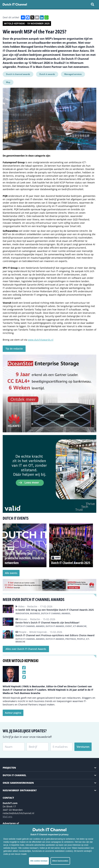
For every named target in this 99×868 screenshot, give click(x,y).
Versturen (83, 747)
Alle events (11, 573)
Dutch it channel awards (18, 74)
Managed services (73, 74)
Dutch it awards (47, 74)
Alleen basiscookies (60, 861)
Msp (8, 82)
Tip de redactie (14, 349)
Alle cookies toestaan (39, 861)
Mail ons (7, 817)
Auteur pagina (13, 713)
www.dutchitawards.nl (41, 340)
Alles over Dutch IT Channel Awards (26, 649)
